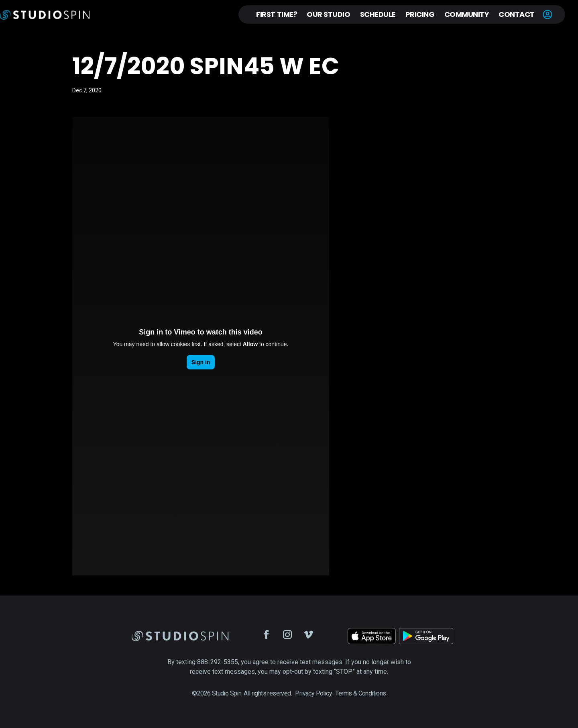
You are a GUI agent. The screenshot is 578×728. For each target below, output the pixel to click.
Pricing (420, 14)
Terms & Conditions (360, 693)
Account (547, 14)
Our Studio (328, 14)
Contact (517, 14)
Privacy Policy (313, 693)
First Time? (277, 14)
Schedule (378, 14)
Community (467, 14)
